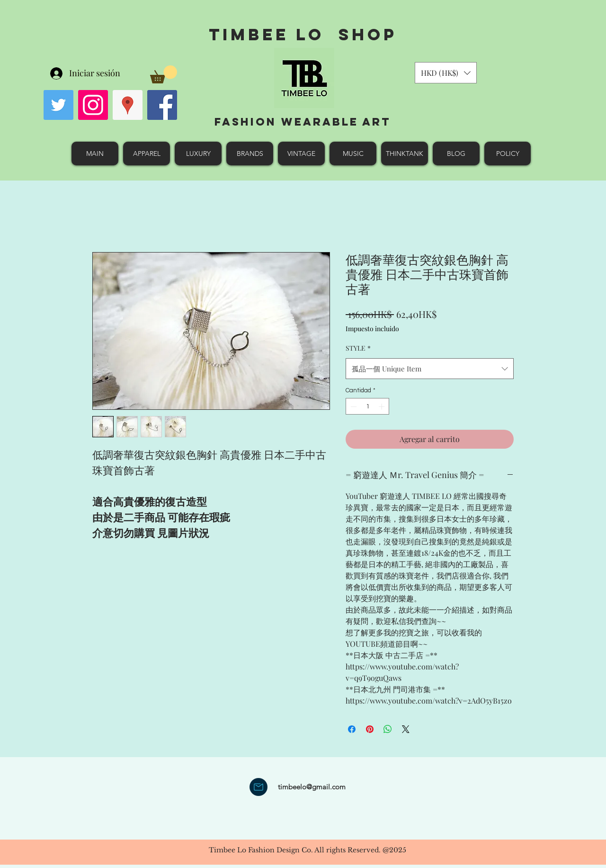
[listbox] (446, 73)
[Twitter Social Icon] (58, 105)
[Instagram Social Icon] (93, 105)
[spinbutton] (368, 407)
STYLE (358, 348)
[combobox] (430, 369)
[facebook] (162, 105)
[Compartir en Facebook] (352, 729)
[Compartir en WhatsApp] (388, 729)
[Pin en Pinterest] (370, 729)
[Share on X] (406, 729)
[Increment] (383, 407)
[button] (164, 74)
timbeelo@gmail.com (312, 787)
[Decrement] (353, 407)
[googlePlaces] (128, 105)
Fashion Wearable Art (303, 122)
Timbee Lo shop (303, 34)
